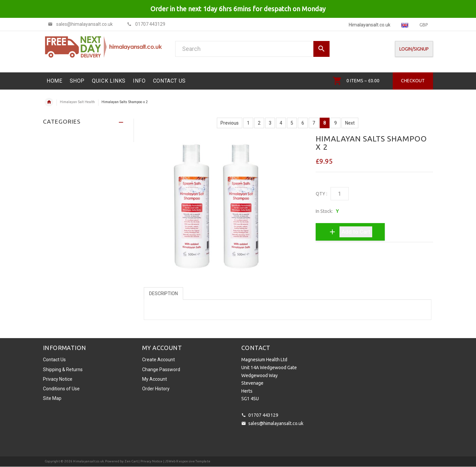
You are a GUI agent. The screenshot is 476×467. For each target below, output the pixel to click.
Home (49, 102)
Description (163, 293)
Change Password (161, 370)
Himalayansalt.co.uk (88, 461)
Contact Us (54, 360)
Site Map (52, 398)
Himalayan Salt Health (77, 102)
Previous (230, 123)
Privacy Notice (58, 379)
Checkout (413, 81)
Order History (156, 389)
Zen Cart (131, 461)
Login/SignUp (414, 49)
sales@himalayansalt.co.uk (276, 423)
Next (350, 123)
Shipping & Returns (63, 370)
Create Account (159, 360)
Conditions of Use (61, 389)
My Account (155, 379)
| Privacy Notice (150, 461)
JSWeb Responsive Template (188, 461)
